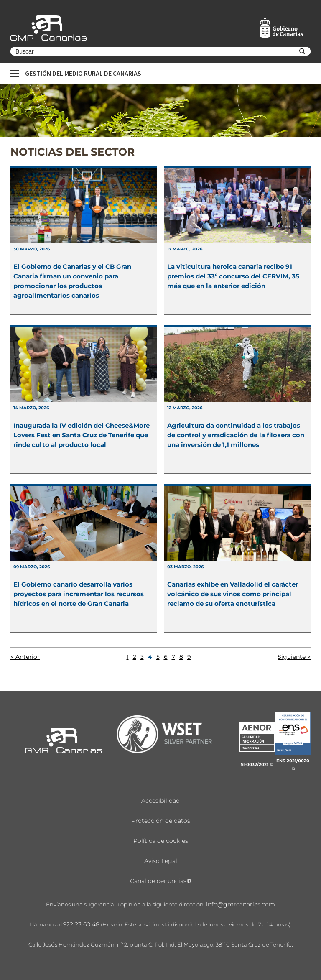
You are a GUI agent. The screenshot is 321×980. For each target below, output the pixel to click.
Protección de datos (161, 821)
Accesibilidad (160, 801)
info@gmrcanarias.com (241, 904)
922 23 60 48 (81, 924)
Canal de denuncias (158, 881)
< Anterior (25, 657)
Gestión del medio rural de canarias (83, 73)
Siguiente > (294, 657)
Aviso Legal (161, 861)
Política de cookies (161, 841)
